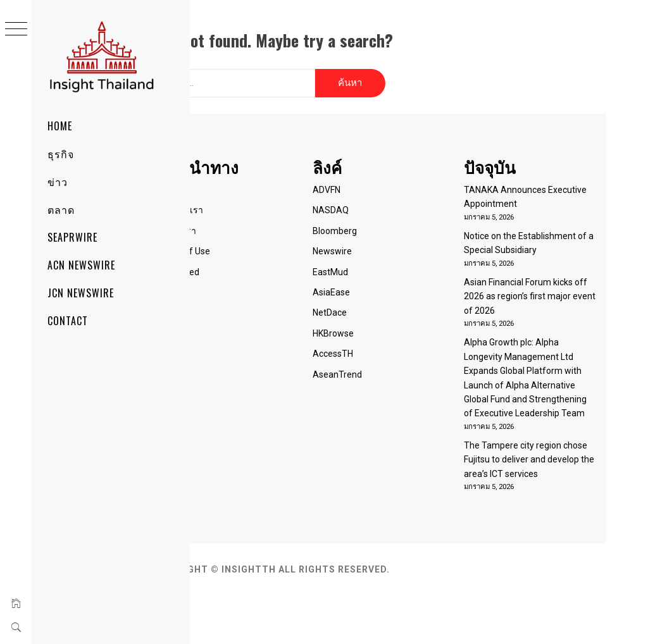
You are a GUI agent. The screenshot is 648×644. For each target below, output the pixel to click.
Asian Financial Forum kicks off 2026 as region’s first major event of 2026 (541, 303)
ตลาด (61, 209)
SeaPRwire (72, 237)
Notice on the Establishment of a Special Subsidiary (529, 242)
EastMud (383, 264)
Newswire (385, 244)
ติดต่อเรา (259, 223)
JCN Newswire (81, 293)
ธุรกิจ (61, 154)
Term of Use (266, 244)
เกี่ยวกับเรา (262, 202)
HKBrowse (386, 325)
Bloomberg (388, 223)
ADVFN (380, 182)
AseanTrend (390, 366)
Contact (68, 321)
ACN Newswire (81, 265)
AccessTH (386, 345)
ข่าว (58, 182)
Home (60, 126)
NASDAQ (384, 202)
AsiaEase (384, 284)
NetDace (383, 305)
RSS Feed (260, 264)
